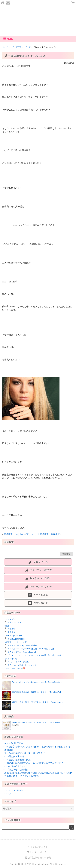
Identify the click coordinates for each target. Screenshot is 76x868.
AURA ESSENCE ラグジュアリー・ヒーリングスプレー (36, 722)
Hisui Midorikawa (40, 864)
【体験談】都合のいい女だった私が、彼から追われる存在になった (37, 747)
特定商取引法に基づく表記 (38, 858)
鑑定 (7, 626)
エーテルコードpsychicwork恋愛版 (22, 645)
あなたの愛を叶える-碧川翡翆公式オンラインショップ (38, 21)
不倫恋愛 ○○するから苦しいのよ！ (22, 534)
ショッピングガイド (38, 847)
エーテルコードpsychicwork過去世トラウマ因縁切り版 (31, 649)
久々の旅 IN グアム (14, 743)
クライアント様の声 (14, 790)
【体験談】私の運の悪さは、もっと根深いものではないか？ (34, 763)
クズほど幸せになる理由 (16, 770)
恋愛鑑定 (11, 629)
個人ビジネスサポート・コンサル (22, 665)
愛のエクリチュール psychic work (22, 652)
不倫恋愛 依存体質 (50, 534)
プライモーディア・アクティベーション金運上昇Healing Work (34, 655)
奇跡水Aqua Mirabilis (17, 639)
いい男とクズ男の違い (15, 756)
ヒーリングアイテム (14, 636)
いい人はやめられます (15, 766)
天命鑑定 (11, 632)
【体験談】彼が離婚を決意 (17, 760)
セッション (10, 619)
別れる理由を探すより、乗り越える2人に (25, 753)
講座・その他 (11, 659)
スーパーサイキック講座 (18, 662)
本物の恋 (9, 750)
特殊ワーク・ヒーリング (16, 642)
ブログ (8, 794)
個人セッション (14, 622)
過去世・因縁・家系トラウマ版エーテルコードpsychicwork (37, 702)
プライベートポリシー (38, 852)
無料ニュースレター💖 (15, 668)
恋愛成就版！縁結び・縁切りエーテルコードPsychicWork (37, 692)
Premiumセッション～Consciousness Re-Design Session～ (37, 682)
